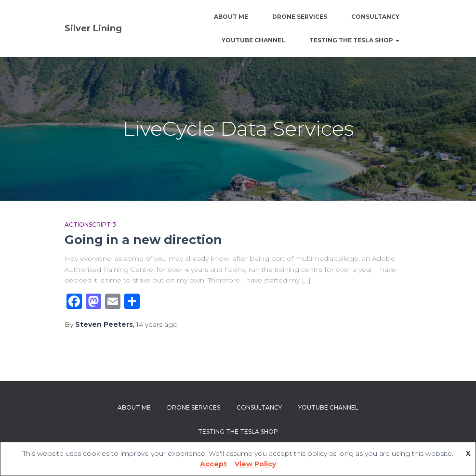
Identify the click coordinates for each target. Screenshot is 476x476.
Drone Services (300, 17)
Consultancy (375, 17)
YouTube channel (253, 40)
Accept (213, 464)
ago (157, 324)
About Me (231, 17)
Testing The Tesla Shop (354, 40)
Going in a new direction (143, 240)
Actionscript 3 (90, 225)
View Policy (255, 464)
